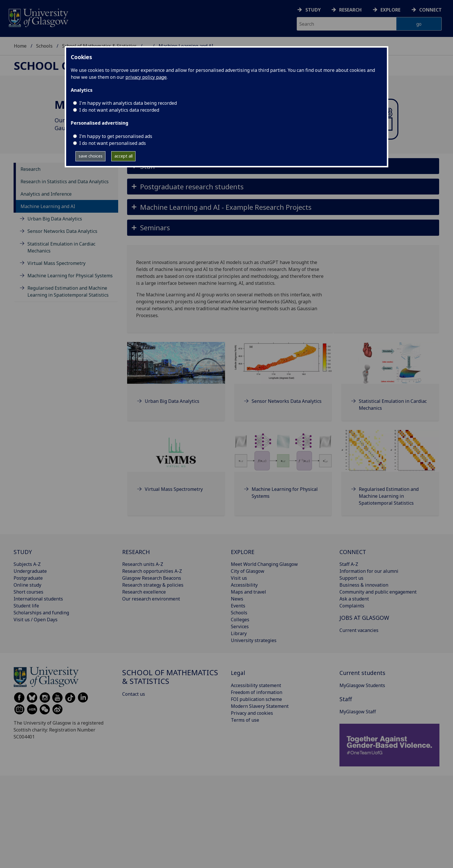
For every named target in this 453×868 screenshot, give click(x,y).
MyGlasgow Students (362, 685)
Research (350, 10)
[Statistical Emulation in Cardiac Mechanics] (390, 384)
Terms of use (245, 720)
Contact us (134, 694)
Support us (351, 578)
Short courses (28, 592)
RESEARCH (136, 552)
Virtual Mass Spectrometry (56, 263)
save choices (91, 156)
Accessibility (244, 585)
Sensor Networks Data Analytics (62, 231)
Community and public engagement (378, 592)
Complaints (352, 606)
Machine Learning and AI (48, 206)
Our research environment (151, 599)
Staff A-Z (349, 564)
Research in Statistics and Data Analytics (65, 182)
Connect (430, 10)
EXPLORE (243, 552)
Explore (390, 10)
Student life (26, 606)
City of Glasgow (248, 571)
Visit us (239, 578)
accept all (124, 156)
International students (38, 599)
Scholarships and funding (41, 613)
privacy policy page (146, 77)
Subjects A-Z (27, 564)
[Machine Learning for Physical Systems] (283, 472)
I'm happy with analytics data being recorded (128, 103)
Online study (27, 585)
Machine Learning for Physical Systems (70, 276)
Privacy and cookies (252, 713)
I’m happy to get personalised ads (116, 136)
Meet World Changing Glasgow (264, 564)
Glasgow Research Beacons (152, 578)
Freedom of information (257, 692)
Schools (44, 46)
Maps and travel (248, 592)
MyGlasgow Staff (358, 712)
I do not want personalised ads (113, 143)
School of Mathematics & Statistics (170, 677)
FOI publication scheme (256, 699)
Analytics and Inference (46, 194)
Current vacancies (359, 630)
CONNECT (353, 552)
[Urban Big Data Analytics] (176, 380)
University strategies (254, 640)
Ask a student (354, 599)
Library (239, 633)
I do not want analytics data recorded (119, 110)
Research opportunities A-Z (152, 571)
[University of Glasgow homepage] (38, 17)
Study (313, 10)
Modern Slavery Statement (260, 706)
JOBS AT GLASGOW (364, 618)
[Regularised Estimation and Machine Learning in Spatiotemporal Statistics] (390, 475)
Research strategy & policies (153, 585)
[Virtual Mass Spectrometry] (176, 468)
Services (240, 626)
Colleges (240, 620)
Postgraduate (28, 578)
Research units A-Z (143, 564)
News (237, 599)
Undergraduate (30, 571)
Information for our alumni (369, 571)
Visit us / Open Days (36, 620)
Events (238, 606)
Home (20, 46)
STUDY (23, 552)
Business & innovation (364, 585)
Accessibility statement (256, 685)
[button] (283, 187)
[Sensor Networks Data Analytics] (283, 380)
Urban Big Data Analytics (55, 219)
